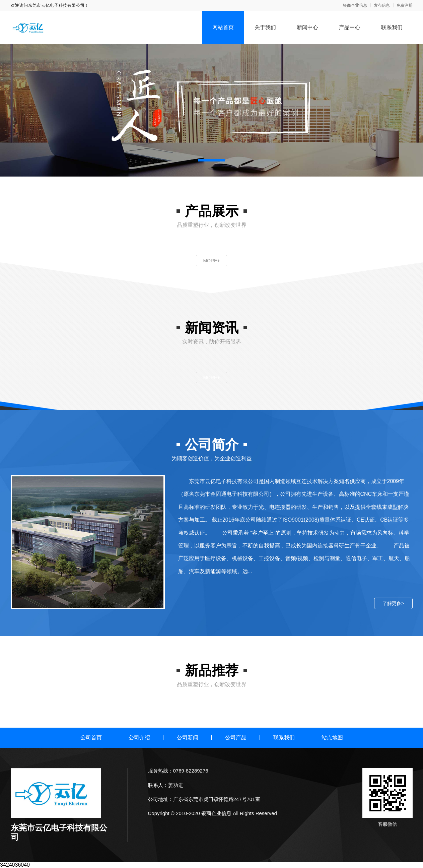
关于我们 (265, 27)
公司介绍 (139, 738)
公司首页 (91, 738)
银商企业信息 (355, 5)
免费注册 (405, 5)
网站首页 (223, 27)
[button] (212, 160)
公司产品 (236, 738)
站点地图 (332, 738)
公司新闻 (188, 738)
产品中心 (350, 27)
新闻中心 (307, 27)
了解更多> (393, 603)
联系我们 (392, 27)
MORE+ (211, 261)
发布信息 (382, 5)
